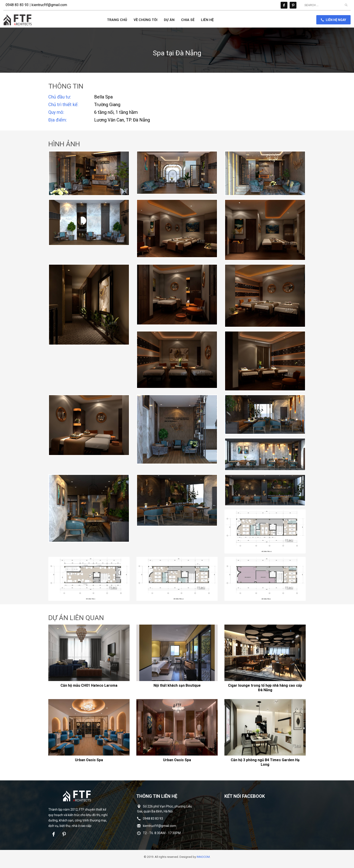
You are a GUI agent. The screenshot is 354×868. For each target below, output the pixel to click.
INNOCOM (203, 857)
